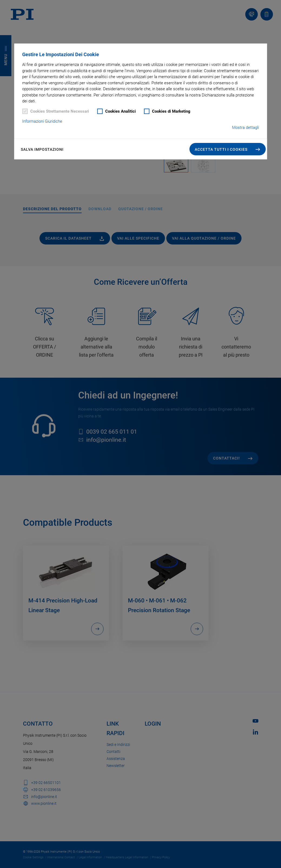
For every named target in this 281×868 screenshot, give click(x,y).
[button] (227, 149)
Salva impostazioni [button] (42, 149)
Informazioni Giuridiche (42, 121)
